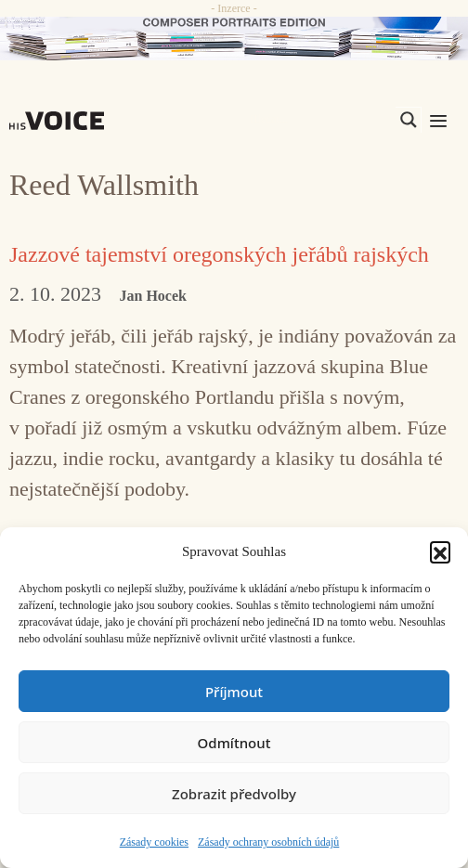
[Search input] (320, 120)
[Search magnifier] (409, 120)
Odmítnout (234, 743)
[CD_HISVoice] (234, 39)
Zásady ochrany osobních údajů (268, 842)
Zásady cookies (154, 842)
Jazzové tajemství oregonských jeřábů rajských (219, 254)
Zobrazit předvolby (234, 794)
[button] (440, 551)
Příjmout (234, 692)
